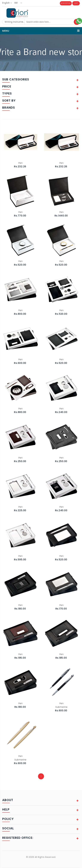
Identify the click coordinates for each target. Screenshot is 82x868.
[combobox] (8, 3)
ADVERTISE (66, 3)
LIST (76, 3)
